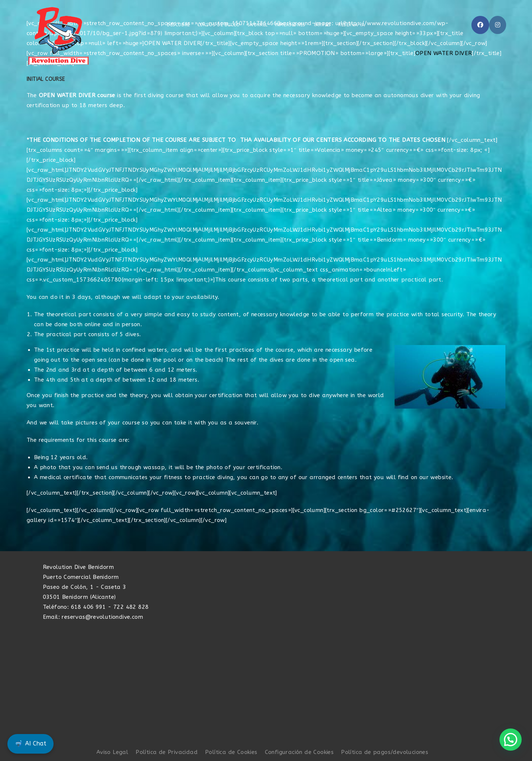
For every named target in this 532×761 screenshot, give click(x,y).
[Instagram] (498, 25)
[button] (511, 740)
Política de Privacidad (167, 752)
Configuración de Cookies (299, 752)
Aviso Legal (112, 752)
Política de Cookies (231, 752)
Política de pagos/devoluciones (385, 752)
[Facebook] (480, 25)
